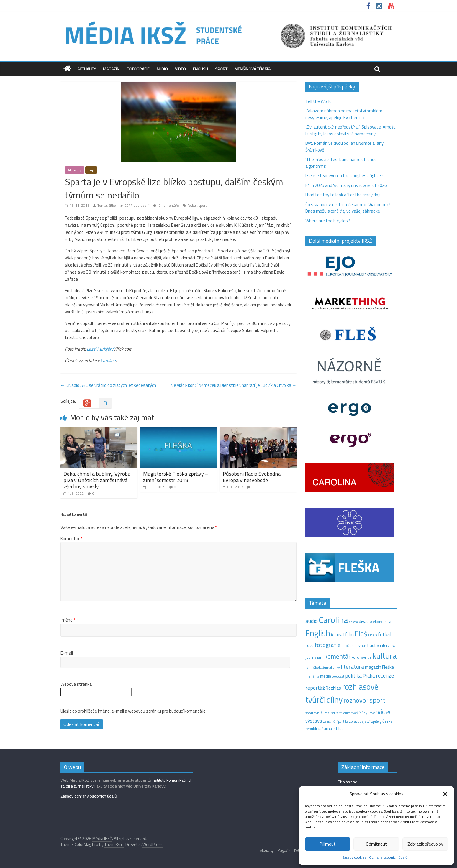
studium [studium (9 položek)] (345, 713)
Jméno (68, 620)
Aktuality (87, 69)
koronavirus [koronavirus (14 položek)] (361, 657)
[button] (445, 794)
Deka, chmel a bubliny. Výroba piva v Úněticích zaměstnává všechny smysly (97, 480)
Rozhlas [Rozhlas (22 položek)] (333, 688)
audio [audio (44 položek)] (312, 621)
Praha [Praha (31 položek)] (369, 676)
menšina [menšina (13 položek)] (312, 676)
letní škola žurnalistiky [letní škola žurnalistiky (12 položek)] (323, 667)
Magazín (111, 69)
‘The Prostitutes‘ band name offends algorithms (341, 163)
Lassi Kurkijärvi (100, 349)
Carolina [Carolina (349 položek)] (333, 620)
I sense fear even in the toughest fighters (345, 176)
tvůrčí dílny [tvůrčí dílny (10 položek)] (359, 713)
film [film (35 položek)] (349, 634)
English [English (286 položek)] (318, 633)
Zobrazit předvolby (425, 844)
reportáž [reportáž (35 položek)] (315, 688)
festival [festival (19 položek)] (338, 635)
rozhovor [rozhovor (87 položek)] (356, 700)
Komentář (71, 539)
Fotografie (138, 69)
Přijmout (328, 844)
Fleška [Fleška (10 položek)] (373, 635)
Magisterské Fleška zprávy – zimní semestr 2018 (176, 477)
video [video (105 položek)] (385, 712)
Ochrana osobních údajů (388, 857)
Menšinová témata (253, 69)
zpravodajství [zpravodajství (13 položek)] (360, 721)
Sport (221, 69)
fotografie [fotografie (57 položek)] (327, 645)
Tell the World (318, 101)
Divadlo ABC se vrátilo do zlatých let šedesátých (108, 385)
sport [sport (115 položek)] (377, 700)
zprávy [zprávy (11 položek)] (376, 721)
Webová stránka (76, 684)
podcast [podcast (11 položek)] (338, 676)
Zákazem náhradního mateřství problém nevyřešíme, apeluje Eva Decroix (344, 114)
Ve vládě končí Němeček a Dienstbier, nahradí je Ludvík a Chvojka (234, 385)
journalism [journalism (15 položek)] (314, 657)
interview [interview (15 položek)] (388, 645)
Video (180, 69)
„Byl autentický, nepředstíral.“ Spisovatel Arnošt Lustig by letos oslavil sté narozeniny (350, 130)
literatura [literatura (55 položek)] (352, 667)
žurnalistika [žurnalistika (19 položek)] (332, 729)
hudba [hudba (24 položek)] (373, 645)
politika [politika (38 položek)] (353, 676)
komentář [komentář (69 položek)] (337, 656)
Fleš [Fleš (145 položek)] (361, 634)
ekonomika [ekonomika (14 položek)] (382, 622)
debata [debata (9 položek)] (353, 622)
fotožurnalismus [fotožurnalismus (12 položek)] (354, 646)
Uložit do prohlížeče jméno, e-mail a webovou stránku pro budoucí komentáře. (134, 711)
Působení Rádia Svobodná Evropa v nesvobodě (252, 477)
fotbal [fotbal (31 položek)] (385, 634)
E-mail (68, 653)
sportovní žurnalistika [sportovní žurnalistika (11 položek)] (322, 713)
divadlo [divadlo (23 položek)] (365, 621)
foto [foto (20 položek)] (309, 645)
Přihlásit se (348, 782)
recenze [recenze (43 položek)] (385, 675)
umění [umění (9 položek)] (372, 713)
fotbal (192, 205)
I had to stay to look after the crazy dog (343, 195)
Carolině (108, 360)
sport (203, 205)
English (200, 69)
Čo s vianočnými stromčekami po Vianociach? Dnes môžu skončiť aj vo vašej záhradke (348, 208)
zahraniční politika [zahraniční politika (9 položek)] (336, 721)
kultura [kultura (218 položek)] (385, 656)
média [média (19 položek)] (326, 676)
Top (91, 170)
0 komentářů (166, 205)
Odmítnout (376, 844)
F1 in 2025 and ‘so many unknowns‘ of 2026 (346, 185)
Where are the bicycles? (328, 221)
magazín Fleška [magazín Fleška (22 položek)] (379, 667)
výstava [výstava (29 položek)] (314, 721)
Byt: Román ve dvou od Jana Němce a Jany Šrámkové (344, 147)
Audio (162, 69)
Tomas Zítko (107, 205)
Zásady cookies (354, 857)
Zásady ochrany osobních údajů (89, 796)
